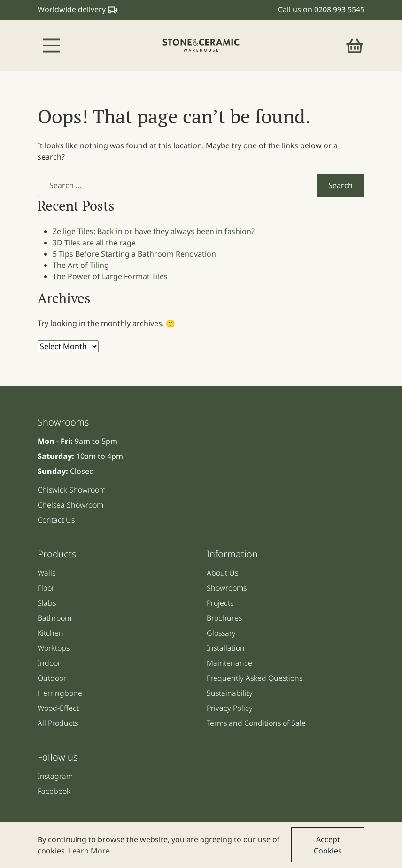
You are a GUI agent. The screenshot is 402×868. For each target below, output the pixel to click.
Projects (220, 603)
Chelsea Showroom (70, 505)
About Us (222, 573)
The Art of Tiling (81, 265)
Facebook (54, 791)
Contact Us (56, 520)
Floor (46, 588)
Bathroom (54, 618)
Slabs (47, 603)
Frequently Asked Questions (255, 678)
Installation (226, 648)
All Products (58, 723)
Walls (46, 573)
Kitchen (50, 633)
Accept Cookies (328, 845)
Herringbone (60, 693)
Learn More (89, 851)
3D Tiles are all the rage (94, 243)
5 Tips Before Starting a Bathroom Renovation (134, 254)
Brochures (224, 618)
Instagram (55, 776)
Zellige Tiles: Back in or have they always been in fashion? (154, 231)
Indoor (49, 663)
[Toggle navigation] (52, 46)
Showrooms (227, 588)
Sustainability (230, 693)
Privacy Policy (230, 708)
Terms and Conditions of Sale (256, 723)
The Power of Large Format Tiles (110, 276)
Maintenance (229, 663)
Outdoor (52, 678)
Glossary (221, 633)
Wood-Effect (58, 708)
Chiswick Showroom (72, 490)
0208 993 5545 (339, 9)
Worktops (54, 648)
